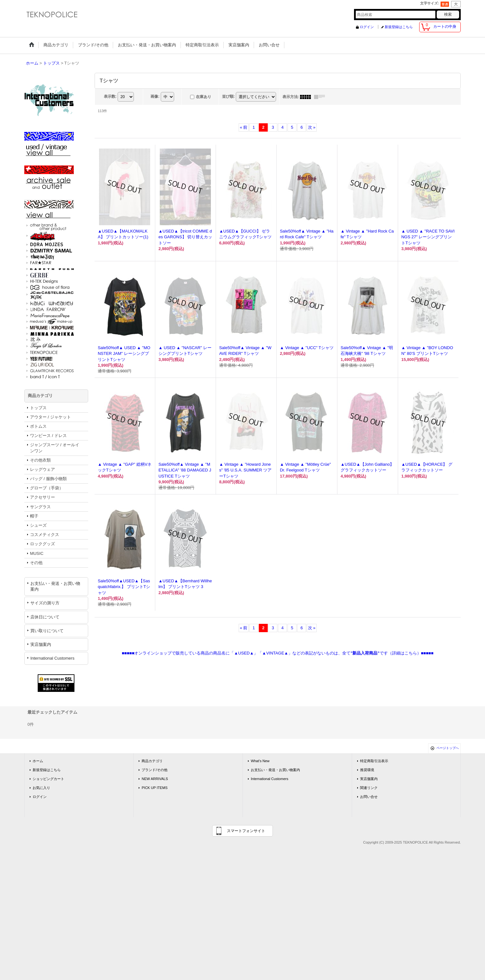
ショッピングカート (48, 779)
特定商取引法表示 (374, 761)
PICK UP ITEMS (154, 788)
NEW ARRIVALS (155, 779)
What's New (260, 761)
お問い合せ (369, 797)
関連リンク (369, 788)
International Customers (52, 658)
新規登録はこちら (399, 27)
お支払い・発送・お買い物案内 (55, 586)
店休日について (45, 617)
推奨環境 (367, 770)
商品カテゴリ (152, 761)
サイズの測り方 (45, 603)
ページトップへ (448, 748)
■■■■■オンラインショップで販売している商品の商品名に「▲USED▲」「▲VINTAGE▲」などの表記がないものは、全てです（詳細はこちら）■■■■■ (278, 653)
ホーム (38, 761)
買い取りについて (47, 631)
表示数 (110, 96)
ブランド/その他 (154, 770)
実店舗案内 (41, 644)
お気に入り (41, 788)
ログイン (367, 27)
